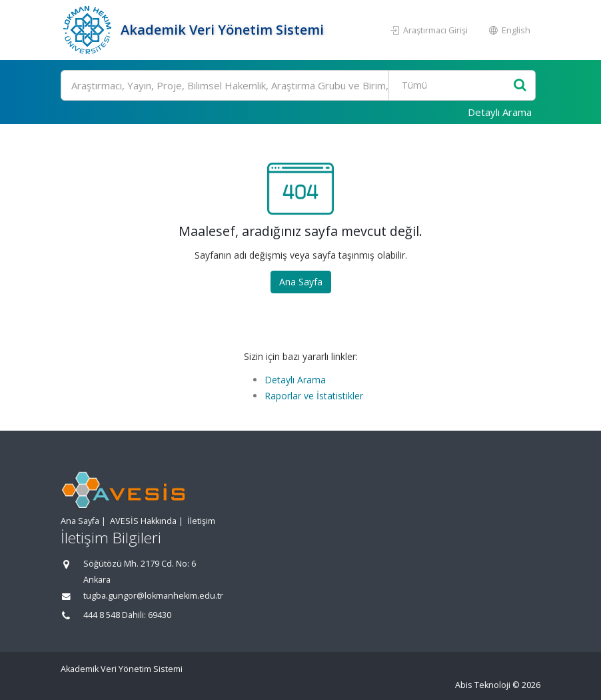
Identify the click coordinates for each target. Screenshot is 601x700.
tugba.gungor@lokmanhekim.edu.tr (153, 596)
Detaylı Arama (500, 112)
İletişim (201, 521)
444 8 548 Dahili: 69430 (127, 615)
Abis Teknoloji (483, 685)
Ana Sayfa (301, 282)
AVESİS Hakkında (143, 521)
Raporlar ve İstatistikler (314, 396)
